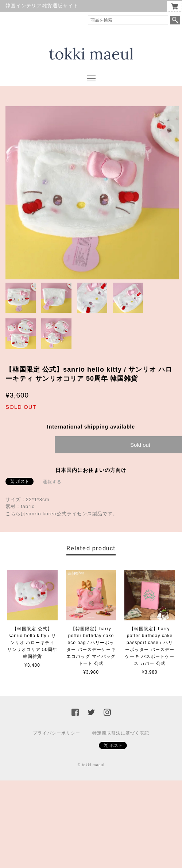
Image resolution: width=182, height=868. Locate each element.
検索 (175, 20)
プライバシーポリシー (57, 733)
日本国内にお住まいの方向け (91, 470)
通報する (52, 482)
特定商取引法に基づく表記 (121, 733)
